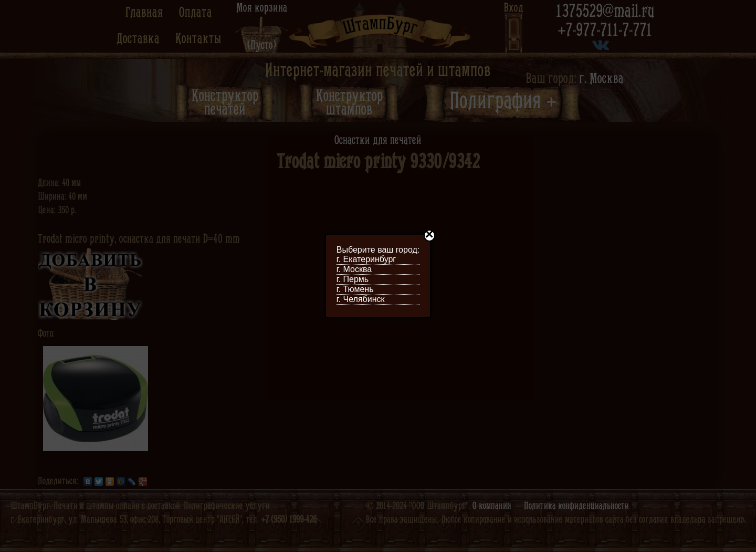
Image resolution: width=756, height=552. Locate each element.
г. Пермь (353, 279)
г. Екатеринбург (366, 259)
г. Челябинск (361, 299)
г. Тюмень (355, 289)
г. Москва (354, 269)
